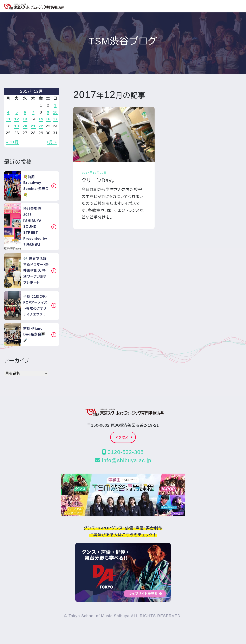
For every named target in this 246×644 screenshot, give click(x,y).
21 (33, 126)
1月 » (52, 142)
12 (17, 119)
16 (48, 119)
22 (41, 126)
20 (25, 126)
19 (17, 126)
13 (25, 119)
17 (55, 119)
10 (55, 112)
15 (41, 119)
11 (8, 119)
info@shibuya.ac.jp (123, 460)
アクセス (124, 437)
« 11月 (12, 142)
